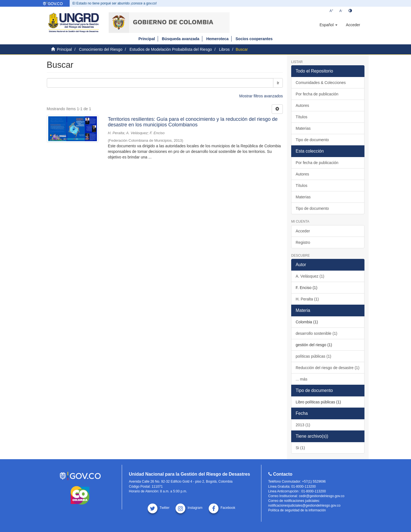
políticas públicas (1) (313, 356)
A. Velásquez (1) (310, 276)
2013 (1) (303, 425)
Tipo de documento (312, 140)
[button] (329, 25)
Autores (302, 105)
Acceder (303, 231)
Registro (303, 242)
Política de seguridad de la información (297, 510)
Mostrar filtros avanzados (261, 96)
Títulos (301, 117)
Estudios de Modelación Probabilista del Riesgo (171, 49)
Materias (303, 128)
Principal (147, 39)
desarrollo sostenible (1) (316, 333)
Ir (278, 83)
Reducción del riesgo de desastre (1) (328, 368)
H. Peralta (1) (307, 299)
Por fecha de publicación (317, 94)
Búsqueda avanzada (181, 39)
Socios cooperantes (254, 39)
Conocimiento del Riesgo (101, 49)
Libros (224, 49)
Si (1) (300, 448)
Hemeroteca (217, 39)
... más (301, 379)
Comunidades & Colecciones (321, 83)
